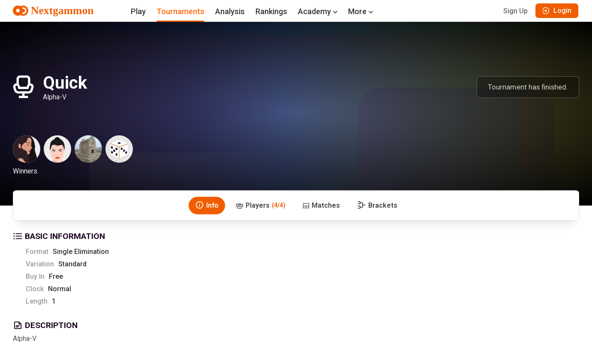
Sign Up (515, 11)
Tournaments (180, 11)
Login (557, 10)
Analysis (230, 11)
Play (138, 11)
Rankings (271, 11)
